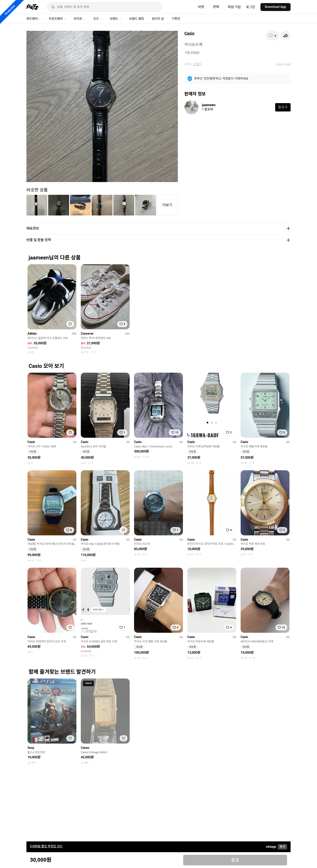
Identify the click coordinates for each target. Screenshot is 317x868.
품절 (235, 860)
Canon (85, 748)
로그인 (251, 7)
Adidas (32, 334)
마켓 (201, 7)
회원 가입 (234, 7)
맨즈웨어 (34, 19)
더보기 (167, 205)
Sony (31, 748)
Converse (87, 334)
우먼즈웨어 (57, 19)
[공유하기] (286, 36)
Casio (190, 33)
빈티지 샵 (158, 19)
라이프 (79, 19)
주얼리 (197, 64)
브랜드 (115, 19)
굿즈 (97, 19)
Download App (276, 7)
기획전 (176, 19)
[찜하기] (273, 36)
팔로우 (283, 107)
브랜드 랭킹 (137, 19)
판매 (216, 7)
